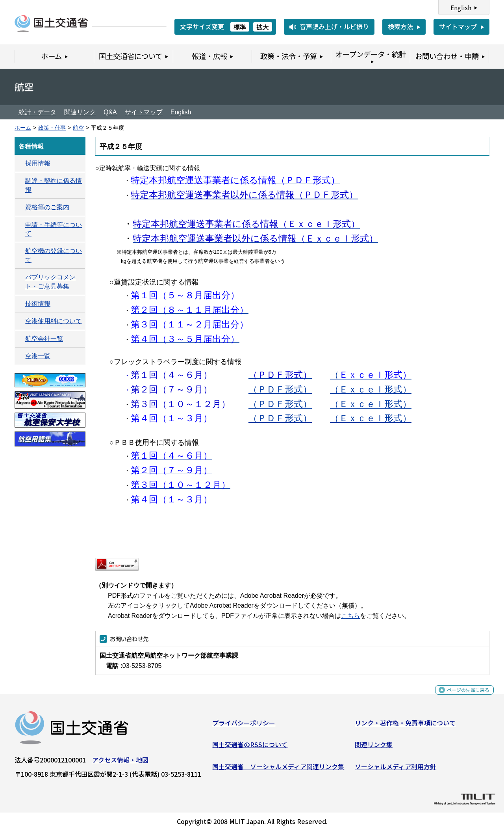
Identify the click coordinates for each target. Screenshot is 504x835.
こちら (350, 616)
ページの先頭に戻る (462, 697)
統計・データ (37, 112)
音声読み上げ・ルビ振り (334, 26)
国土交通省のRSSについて (250, 748)
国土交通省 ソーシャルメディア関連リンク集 (278, 769)
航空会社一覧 (44, 339)
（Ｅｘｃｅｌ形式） (371, 389)
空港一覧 (38, 356)
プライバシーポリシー (244, 725)
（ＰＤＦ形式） (280, 389)
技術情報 (38, 304)
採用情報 (38, 163)
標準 (240, 27)
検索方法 (400, 26)
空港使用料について (54, 321)
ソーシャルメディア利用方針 (396, 769)
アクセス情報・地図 (120, 762)
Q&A (110, 112)
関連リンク (80, 112)
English (461, 7)
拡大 (263, 27)
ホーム (23, 128)
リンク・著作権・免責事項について (405, 725)
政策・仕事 (52, 128)
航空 (78, 128)
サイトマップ (458, 26)
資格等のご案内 (47, 207)
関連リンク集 (374, 748)
